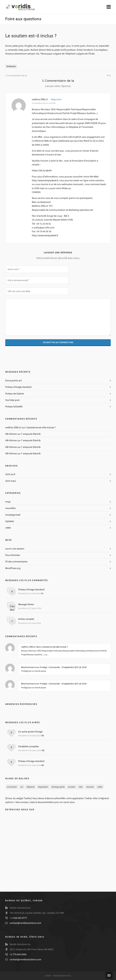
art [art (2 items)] (22, 787)
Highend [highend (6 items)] (31, 787)
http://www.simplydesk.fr (45, 180)
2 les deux (12, 608)
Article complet (26, 619)
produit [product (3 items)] (72, 787)
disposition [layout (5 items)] (43, 787)
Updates (10, 521)
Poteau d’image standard (18, 387)
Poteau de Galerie (15, 394)
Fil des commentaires (16, 562)
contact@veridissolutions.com (25, 923)
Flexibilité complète (28, 746)
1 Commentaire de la (16, 76)
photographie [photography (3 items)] (58, 787)
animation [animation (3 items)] (12, 787)
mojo (8, 502)
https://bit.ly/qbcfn (42, 170)
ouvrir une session (15, 549)
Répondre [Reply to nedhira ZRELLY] (56, 99)
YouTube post (12, 400)
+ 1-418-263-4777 (18, 918)
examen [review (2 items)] (90, 787)
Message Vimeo (26, 604)
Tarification (11, 66)
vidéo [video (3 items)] (100, 787)
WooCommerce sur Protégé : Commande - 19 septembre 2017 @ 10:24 (54, 667)
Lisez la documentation (42, 802)
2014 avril (10, 474)
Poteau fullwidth (14, 407)
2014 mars (11, 481)
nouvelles (10, 508)
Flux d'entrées (13, 555)
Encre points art (13, 381)
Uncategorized (13, 515)
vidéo (8, 528)
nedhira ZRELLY (40, 99)
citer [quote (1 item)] (81, 787)
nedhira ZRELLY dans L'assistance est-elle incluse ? (45, 647)
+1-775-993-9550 (18, 954)
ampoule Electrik (32, 434)
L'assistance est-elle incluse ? (41, 427)
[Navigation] (109, 7)
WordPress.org (13, 568)
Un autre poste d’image (30, 732)
